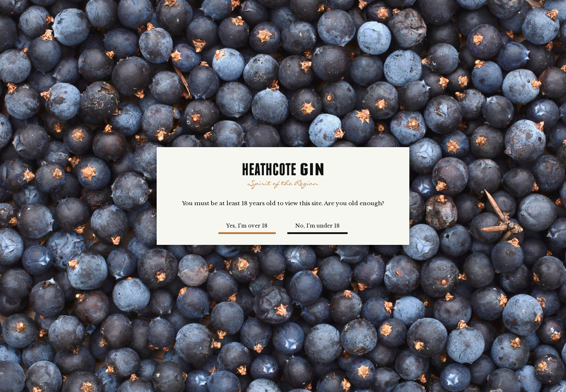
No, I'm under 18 (317, 226)
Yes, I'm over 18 (247, 226)
